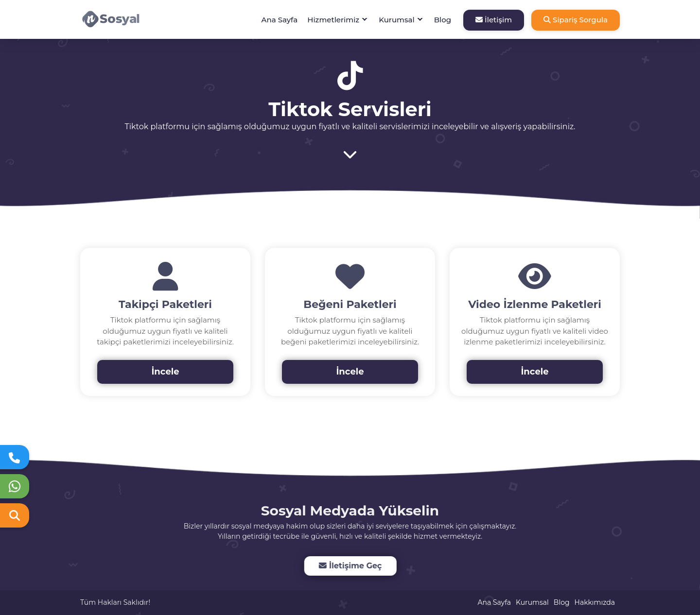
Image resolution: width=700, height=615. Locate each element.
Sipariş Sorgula (576, 20)
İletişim (494, 20)
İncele (165, 372)
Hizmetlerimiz (333, 20)
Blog (443, 20)
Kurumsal (397, 20)
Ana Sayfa (280, 20)
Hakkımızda (595, 602)
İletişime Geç (349, 566)
